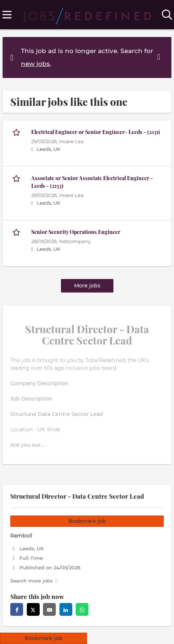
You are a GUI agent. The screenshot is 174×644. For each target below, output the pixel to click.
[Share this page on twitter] (33, 609)
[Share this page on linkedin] (66, 609)
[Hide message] (160, 57)
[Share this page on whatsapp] (82, 609)
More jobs (87, 286)
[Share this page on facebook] (17, 609)
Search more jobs (32, 581)
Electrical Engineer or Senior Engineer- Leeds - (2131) (96, 132)
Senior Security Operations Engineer (76, 232)
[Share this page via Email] (49, 609)
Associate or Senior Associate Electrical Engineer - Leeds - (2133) (92, 182)
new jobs (35, 64)
